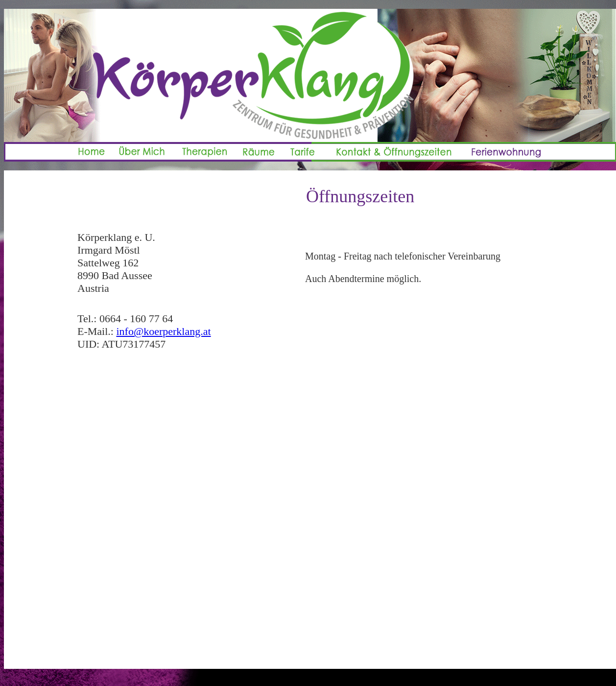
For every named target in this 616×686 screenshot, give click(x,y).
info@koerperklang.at (163, 331)
